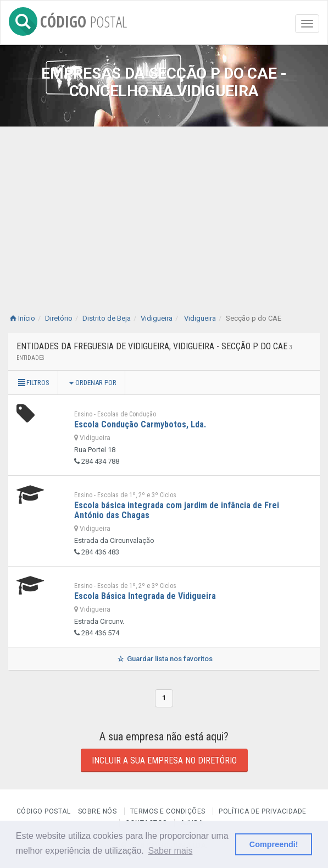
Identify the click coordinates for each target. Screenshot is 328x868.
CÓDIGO (68, 20)
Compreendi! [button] (274, 844)
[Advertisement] (164, 209)
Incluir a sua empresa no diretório (164, 760)
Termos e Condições (168, 811)
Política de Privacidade (263, 811)
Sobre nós (98, 811)
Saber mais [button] (170, 851)
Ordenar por (93, 383)
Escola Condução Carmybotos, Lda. (140, 424)
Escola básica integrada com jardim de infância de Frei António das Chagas (177, 510)
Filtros (33, 383)
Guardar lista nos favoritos (164, 659)
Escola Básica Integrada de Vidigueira (145, 596)
